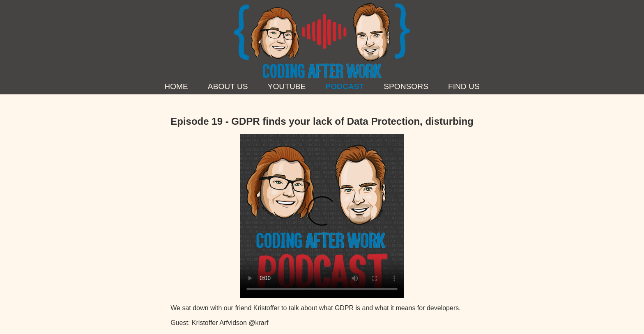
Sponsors (406, 86)
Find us (464, 86)
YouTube (287, 86)
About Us (228, 86)
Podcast (345, 86)
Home (176, 86)
